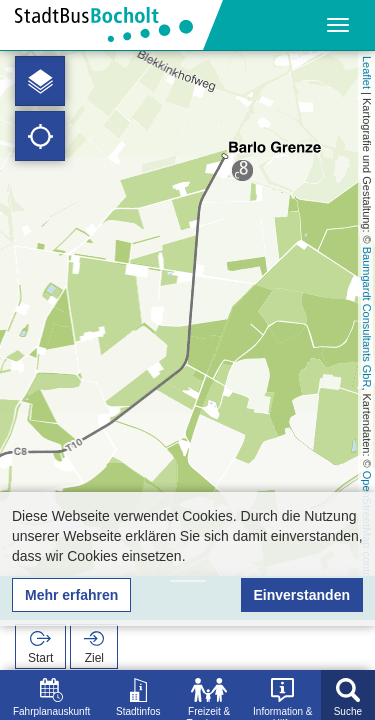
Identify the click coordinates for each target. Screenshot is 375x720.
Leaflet (367, 72)
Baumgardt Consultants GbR (367, 317)
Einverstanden (302, 595)
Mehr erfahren (71, 595)
